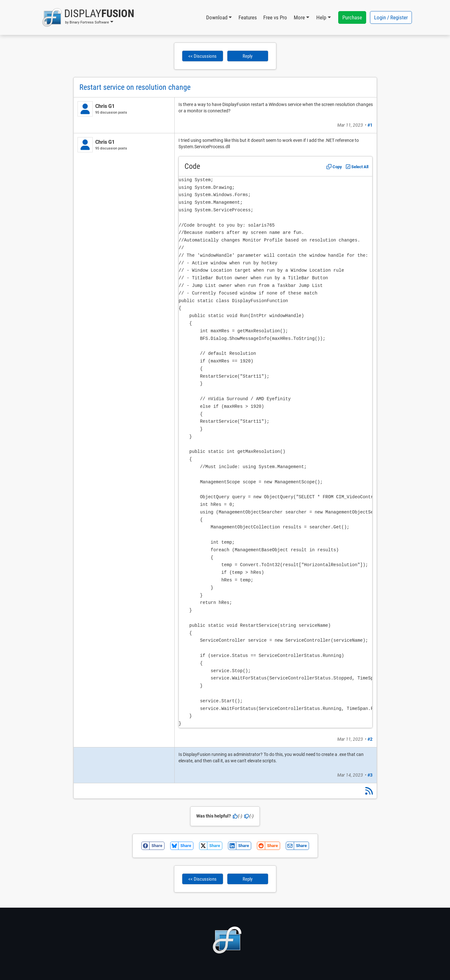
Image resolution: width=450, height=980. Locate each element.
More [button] (299, 17)
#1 (370, 125)
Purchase (352, 17)
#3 (370, 775)
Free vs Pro (275, 17)
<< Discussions (202, 56)
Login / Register (391, 17)
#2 (370, 739)
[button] (88, 17)
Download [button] (217, 17)
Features (248, 17)
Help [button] (321, 17)
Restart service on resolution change (135, 87)
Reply (248, 56)
